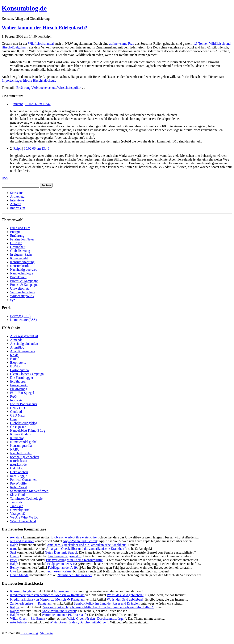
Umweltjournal (20, 510)
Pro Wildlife (18, 483)
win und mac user (22, 541)
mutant (18, 104)
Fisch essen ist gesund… (65, 556)
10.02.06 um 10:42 (38, 104)
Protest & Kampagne (24, 281)
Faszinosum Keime (58, 571)
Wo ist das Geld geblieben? (125, 595)
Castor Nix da (19, 370)
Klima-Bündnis (20, 434)
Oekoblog (17, 468)
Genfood (16, 412)
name (14, 549)
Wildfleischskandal (41, 44)
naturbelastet (19, 461)
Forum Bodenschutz (24, 404)
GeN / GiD (17, 408)
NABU (15, 449)
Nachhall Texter (21, 453)
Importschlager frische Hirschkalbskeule (29, 80)
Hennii (15, 556)
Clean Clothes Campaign (27, 374)
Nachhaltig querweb (24, 270)
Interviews (17, 200)
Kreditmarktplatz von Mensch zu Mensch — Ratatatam (47, 595)
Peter (14, 560)
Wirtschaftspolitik (69, 88)
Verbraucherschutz (44, 88)
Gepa (14, 419)
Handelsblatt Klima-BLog (28, 430)
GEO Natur (18, 415)
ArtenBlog (17, 347)
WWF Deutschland (23, 521)
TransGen (17, 506)
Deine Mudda (19, 575)
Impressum (18, 208)
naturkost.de (18, 464)
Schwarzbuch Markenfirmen (29, 491)
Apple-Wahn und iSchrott (80, 541)
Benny (14, 568)
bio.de (14, 355)
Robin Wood (19, 487)
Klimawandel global (24, 442)
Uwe (13, 571)
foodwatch (17, 400)
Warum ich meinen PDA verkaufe (64, 615)
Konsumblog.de (21, 591)
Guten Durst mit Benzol (61, 552)
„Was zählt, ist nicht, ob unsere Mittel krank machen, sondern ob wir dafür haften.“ (98, 607)
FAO (13, 396)
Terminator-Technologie (26, 498)
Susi (13, 552)
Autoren (16, 204)
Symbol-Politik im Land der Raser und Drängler (106, 603)
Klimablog (17, 438)
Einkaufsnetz (19, 385)
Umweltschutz (20, 288)
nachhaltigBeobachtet (25, 457)
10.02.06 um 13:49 (36, 148)
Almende (16, 340)
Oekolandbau (19, 472)
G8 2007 (16, 243)
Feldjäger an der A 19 (62, 564)
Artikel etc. (18, 197)
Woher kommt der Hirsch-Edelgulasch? (45, 27)
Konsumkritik (19, 266)
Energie (15, 232)
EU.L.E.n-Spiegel (22, 393)
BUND (15, 366)
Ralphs (15, 607)
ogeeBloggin (19, 476)
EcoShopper (18, 381)
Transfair (16, 502)
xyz (12, 300)
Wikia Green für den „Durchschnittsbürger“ (97, 619)
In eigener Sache (21, 254)
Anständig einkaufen (24, 344)
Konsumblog (29, 633)
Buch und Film (20, 228)
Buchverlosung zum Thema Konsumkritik (74, 560)
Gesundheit (18, 247)
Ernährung (24, 88)
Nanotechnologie (22, 273)
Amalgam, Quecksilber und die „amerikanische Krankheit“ (87, 545)
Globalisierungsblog (24, 423)
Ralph (17, 148)
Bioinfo (15, 359)
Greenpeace (18, 427)
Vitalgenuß (17, 514)
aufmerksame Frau (122, 44)
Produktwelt (18, 277)
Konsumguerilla (21, 446)
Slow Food (17, 495)
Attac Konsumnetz (23, 351)
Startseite (16, 193)
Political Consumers (24, 480)
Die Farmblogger (22, 378)
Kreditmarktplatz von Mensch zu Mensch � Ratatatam (47, 599)
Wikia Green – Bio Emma (28, 619)
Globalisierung (20, 251)
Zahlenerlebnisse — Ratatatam (31, 603)
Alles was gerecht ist (24, 336)
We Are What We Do (24, 517)
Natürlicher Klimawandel (75, 575)
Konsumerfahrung (22, 262)
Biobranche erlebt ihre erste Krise (74, 537)
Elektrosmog (19, 389)
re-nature (16, 537)
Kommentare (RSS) (23, 320)
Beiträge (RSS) (20, 316)
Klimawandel (19, 258)
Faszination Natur (22, 239)
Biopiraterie (18, 362)
